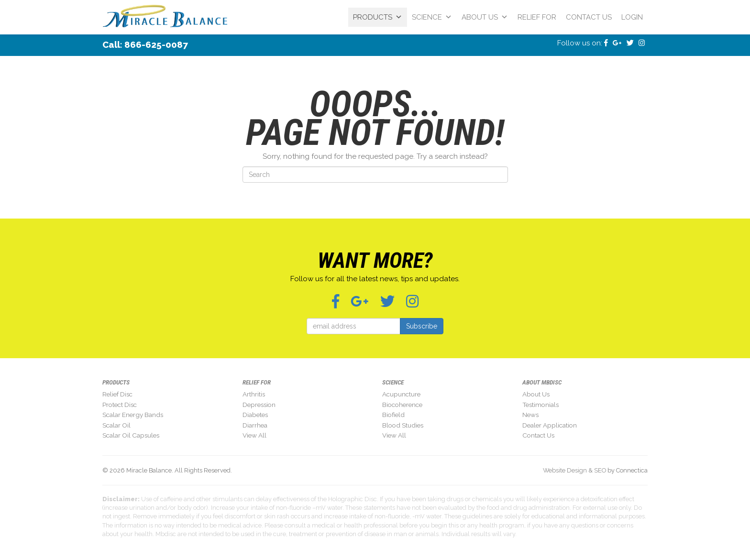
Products (378, 17)
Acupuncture (401, 394)
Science (432, 17)
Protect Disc (120, 405)
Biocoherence (402, 405)
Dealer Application (550, 425)
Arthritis (254, 394)
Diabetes (255, 415)
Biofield (393, 415)
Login (632, 17)
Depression (259, 405)
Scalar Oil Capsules (131, 435)
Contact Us (589, 17)
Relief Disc (117, 394)
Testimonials (540, 405)
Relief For (537, 17)
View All (254, 435)
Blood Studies (403, 425)
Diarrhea (255, 425)
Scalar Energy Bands (133, 415)
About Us (485, 17)
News (530, 415)
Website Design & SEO (574, 470)
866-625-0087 (156, 44)
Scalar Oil (116, 425)
